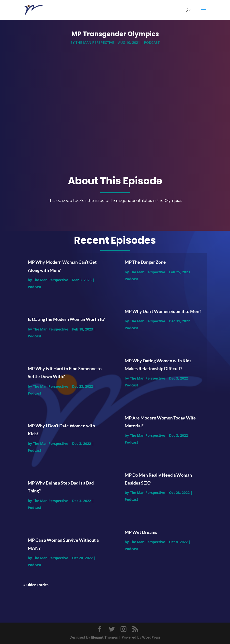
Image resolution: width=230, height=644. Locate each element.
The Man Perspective (95, 44)
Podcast (152, 44)
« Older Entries (36, 585)
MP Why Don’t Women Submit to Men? (163, 311)
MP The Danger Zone (145, 262)
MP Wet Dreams (141, 532)
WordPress (151, 637)
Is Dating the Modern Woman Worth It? (66, 319)
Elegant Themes (104, 637)
